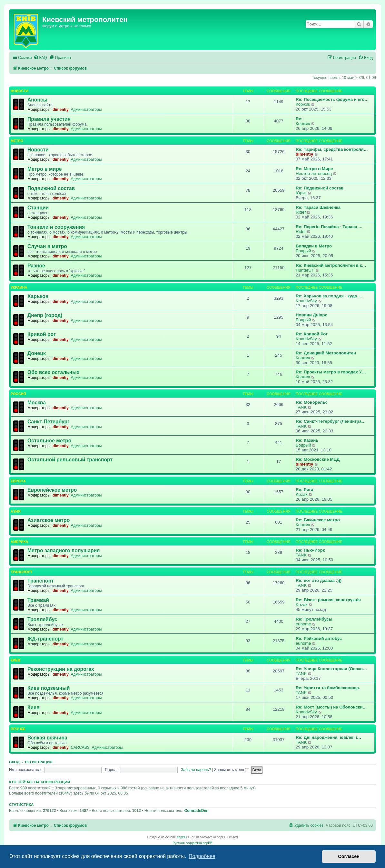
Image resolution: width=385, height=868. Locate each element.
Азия (16, 511)
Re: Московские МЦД (318, 459)
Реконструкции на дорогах (61, 669)
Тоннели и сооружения (56, 227)
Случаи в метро (47, 246)
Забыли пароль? (196, 770)
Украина (19, 287)
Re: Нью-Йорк (310, 550)
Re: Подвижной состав (320, 188)
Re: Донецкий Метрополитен (326, 353)
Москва (37, 403)
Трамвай (38, 600)
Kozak (302, 494)
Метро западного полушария (64, 550)
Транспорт (21, 572)
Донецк (37, 353)
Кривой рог (42, 334)
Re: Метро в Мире (314, 169)
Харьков (38, 296)
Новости (20, 91)
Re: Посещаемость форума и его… (332, 99)
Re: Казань (307, 440)
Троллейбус (42, 619)
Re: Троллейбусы (314, 619)
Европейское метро (52, 490)
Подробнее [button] (202, 856)
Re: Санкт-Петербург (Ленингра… (331, 421)
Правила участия (49, 119)
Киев (15, 660)
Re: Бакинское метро (318, 520)
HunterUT (305, 270)
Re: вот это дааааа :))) (319, 580)
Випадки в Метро (314, 246)
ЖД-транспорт (45, 639)
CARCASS (80, 747)
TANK (301, 407)
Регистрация (39, 762)
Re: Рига (305, 490)
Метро (17, 141)
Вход (14, 762)
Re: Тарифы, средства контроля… (332, 149)
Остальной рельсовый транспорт (70, 460)
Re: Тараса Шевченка (318, 207)
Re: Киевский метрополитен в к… (331, 265)
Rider (301, 212)
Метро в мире (45, 169)
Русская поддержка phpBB (192, 843)
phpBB (182, 837)
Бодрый (303, 251)
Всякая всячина (47, 738)
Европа (18, 481)
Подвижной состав (51, 188)
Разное (36, 266)
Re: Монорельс (312, 402)
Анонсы (37, 100)
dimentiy (61, 110)
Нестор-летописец (314, 174)
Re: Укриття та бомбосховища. (328, 688)
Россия (18, 394)
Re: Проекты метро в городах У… (331, 372)
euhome (303, 624)
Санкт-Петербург (49, 422)
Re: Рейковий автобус (319, 638)
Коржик (303, 104)
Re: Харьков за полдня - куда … (329, 296)
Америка (19, 542)
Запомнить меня (232, 770)
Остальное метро (49, 441)
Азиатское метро (49, 520)
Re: (299, 119)
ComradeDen (196, 811)
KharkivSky (306, 301)
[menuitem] (40, 58)
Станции (38, 208)
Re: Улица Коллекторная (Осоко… (331, 669)
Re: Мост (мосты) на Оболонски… (331, 707)
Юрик (301, 193)
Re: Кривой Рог (312, 334)
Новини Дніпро (312, 315)
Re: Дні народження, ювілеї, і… (328, 737)
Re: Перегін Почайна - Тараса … (329, 227)
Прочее (18, 729)
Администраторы (86, 110)
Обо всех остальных (53, 372)
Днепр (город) (45, 315)
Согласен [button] (349, 856)
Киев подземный (49, 688)
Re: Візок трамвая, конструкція (328, 600)
